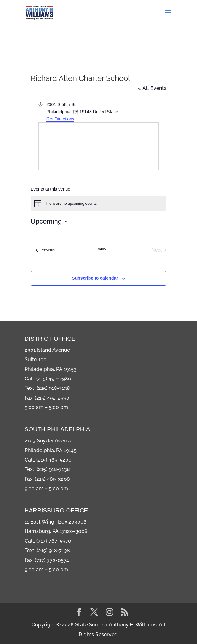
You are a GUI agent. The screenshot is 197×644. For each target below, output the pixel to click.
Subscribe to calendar (95, 278)
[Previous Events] (45, 250)
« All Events (152, 88)
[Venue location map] (98, 146)
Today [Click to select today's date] (101, 249)
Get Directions (60, 119)
